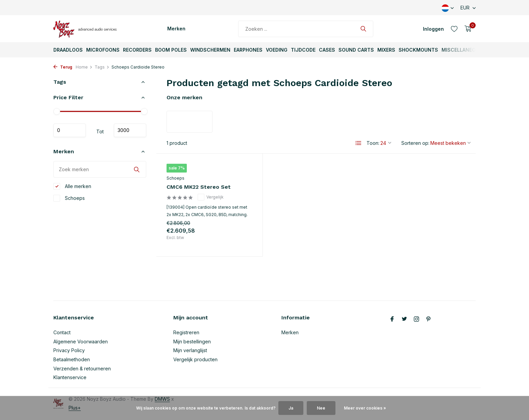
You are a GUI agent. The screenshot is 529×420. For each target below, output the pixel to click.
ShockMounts (418, 50)
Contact (62, 332)
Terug (63, 67)
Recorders (137, 50)
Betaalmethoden (72, 359)
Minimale (70, 130)
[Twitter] (404, 319)
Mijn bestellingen (192, 342)
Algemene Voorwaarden (81, 342)
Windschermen (210, 50)
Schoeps (69, 198)
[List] (358, 143)
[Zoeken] (306, 29)
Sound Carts (356, 50)
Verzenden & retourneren (82, 369)
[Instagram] (417, 319)
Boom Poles (171, 50)
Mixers (386, 50)
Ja (291, 408)
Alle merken (72, 186)
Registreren (186, 332)
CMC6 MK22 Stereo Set (199, 187)
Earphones (248, 50)
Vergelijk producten (195, 359)
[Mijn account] (433, 29)
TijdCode (303, 50)
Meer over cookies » (365, 408)
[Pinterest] (429, 319)
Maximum (130, 130)
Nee (321, 408)
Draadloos (68, 50)
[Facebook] (392, 319)
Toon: (373, 143)
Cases (327, 50)
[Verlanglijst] (454, 29)
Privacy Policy (69, 350)
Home (84, 67)
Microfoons (103, 50)
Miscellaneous (462, 50)
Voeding (277, 50)
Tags (102, 67)
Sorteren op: (415, 143)
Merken (176, 29)
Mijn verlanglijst (190, 350)
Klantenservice (70, 377)
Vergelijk (211, 197)
